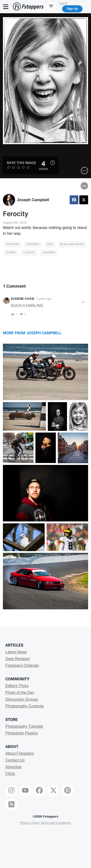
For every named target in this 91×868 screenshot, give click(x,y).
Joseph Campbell (33, 200)
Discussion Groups (22, 699)
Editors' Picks (17, 686)
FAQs (10, 774)
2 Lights (29, 253)
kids (50, 244)
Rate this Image (21, 163)
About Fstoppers (20, 753)
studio (11, 253)
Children (49, 253)
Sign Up (72, 9)
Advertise (13, 767)
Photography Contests (25, 706)
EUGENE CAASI (23, 299)
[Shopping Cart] (51, 6)
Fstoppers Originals (22, 665)
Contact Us (15, 760)
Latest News (16, 652)
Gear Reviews (17, 659)
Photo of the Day (20, 693)
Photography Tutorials (24, 726)
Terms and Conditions (56, 823)
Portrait (13, 244)
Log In (63, 3)
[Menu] (6, 7)
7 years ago (44, 299)
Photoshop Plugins (21, 733)
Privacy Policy (30, 823)
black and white (72, 244)
